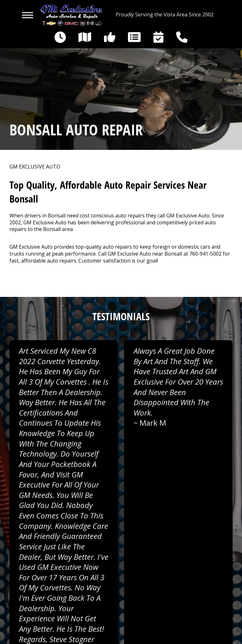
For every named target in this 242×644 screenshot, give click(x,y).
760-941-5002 (205, 254)
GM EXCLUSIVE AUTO (35, 167)
